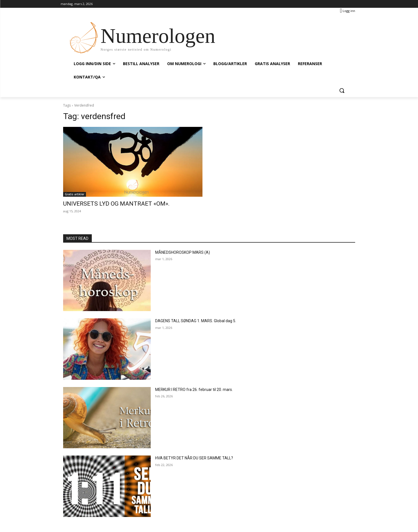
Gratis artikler (75, 194)
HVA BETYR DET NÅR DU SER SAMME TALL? (194, 458)
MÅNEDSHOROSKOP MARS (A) (183, 252)
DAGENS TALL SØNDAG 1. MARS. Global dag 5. (196, 321)
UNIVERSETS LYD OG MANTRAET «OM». (116, 204)
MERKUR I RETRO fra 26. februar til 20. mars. (194, 390)
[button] (342, 90)
